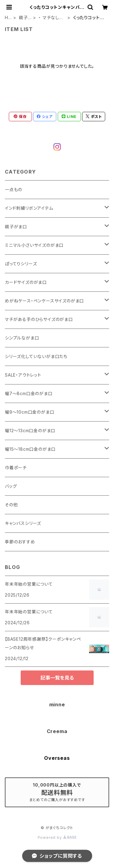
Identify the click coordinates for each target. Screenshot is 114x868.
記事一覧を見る (57, 678)
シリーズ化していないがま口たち (36, 356)
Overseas (57, 758)
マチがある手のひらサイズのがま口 (39, 319)
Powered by (57, 837)
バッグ (11, 486)
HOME (8, 18)
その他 (11, 505)
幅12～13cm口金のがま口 (30, 431)
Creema (57, 731)
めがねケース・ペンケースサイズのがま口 (44, 301)
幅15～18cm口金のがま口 (30, 449)
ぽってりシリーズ (21, 264)
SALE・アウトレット (23, 375)
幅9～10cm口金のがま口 (29, 412)
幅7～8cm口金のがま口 (29, 393)
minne (57, 704)
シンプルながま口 (22, 338)
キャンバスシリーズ (23, 523)
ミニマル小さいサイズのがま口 (34, 245)
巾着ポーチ (16, 468)
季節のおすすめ (20, 542)
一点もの (14, 189)
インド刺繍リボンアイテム (29, 208)
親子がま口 (23, 18)
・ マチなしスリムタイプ (51, 18)
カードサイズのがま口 (26, 282)
